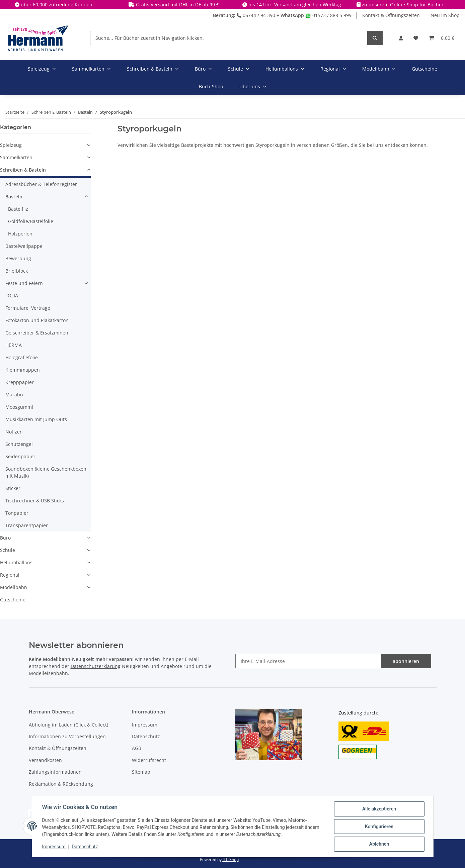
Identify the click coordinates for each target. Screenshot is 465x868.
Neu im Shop (445, 15)
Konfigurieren (378, 827)
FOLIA (12, 296)
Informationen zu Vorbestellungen (67, 736)
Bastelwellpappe (24, 246)
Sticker (13, 488)
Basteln (14, 197)
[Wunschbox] (416, 38)
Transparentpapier (27, 525)
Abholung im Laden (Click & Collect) (68, 725)
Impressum (145, 725)
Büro (5, 538)
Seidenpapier (20, 456)
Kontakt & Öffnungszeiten (391, 15)
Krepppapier (20, 382)
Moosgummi (19, 407)
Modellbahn (14, 587)
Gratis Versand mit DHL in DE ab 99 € (177, 5)
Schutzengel (19, 444)
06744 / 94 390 (256, 15)
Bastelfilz (18, 209)
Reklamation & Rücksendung (61, 784)
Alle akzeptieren (378, 809)
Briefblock (17, 271)
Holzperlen (20, 234)
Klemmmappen (23, 370)
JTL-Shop (231, 859)
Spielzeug (11, 145)
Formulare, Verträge (28, 308)
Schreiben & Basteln (23, 170)
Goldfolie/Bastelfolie (31, 221)
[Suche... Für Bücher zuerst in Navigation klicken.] (229, 38)
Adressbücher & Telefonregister (41, 184)
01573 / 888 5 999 (328, 15)
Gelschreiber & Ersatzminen (37, 333)
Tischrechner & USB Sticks (35, 501)
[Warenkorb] (442, 38)
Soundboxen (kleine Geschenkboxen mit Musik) (46, 472)
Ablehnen (378, 844)
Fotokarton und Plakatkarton (37, 320)
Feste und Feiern (24, 283)
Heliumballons (16, 562)
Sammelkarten (16, 157)
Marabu (14, 395)
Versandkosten (45, 760)
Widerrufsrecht (149, 760)
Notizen (14, 432)
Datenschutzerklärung (96, 666)
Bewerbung (18, 258)
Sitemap (141, 772)
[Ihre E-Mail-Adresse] (308, 661)
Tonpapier (17, 513)
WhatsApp (292, 15)
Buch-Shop (211, 86)
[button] (401, 38)
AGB (137, 748)
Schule (8, 550)
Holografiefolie (22, 357)
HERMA (14, 345)
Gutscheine (13, 600)
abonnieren (406, 661)
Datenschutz (146, 736)
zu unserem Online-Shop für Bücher (403, 5)
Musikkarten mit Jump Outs (36, 419)
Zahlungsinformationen (55, 772)
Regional (10, 575)
